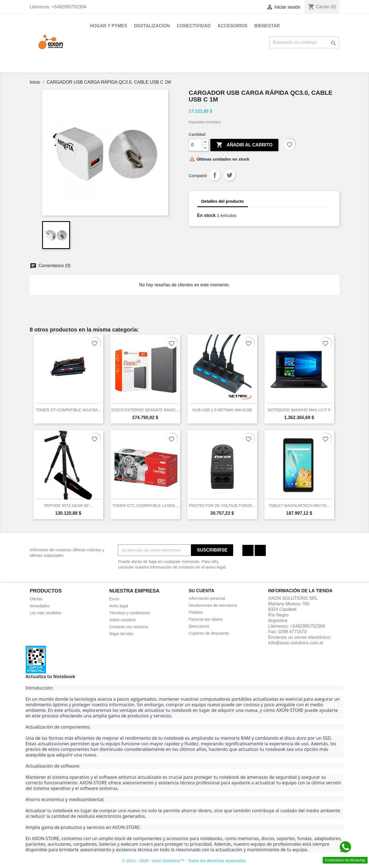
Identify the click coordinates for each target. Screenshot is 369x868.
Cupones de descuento (209, 633)
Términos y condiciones (130, 613)
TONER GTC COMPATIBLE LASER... (145, 506)
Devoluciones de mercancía (213, 605)
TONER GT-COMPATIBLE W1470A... (68, 410)
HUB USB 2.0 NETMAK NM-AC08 (222, 410)
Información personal (207, 598)
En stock (207, 215)
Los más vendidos (46, 613)
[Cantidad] (196, 145)
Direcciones (199, 626)
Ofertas (36, 599)
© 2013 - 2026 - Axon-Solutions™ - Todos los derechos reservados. (184, 861)
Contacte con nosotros (129, 627)
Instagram (260, 550)
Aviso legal (119, 606)
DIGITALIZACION (152, 26)
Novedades (40, 606)
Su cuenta (202, 591)
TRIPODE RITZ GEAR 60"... (68, 506)
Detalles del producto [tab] (223, 201)
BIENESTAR (267, 26)
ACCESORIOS (233, 26)
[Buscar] (304, 42)
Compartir (215, 175)
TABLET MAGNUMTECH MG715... (299, 506)
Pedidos (196, 612)
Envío (114, 599)
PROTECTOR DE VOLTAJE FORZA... (222, 506)
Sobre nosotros (123, 620)
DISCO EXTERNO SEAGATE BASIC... (145, 410)
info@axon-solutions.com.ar (296, 643)
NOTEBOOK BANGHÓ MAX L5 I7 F (299, 410)
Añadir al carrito (244, 145)
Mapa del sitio (121, 634)
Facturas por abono (206, 619)
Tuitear (230, 175)
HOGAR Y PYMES (109, 26)
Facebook (248, 550)
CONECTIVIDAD (194, 26)
